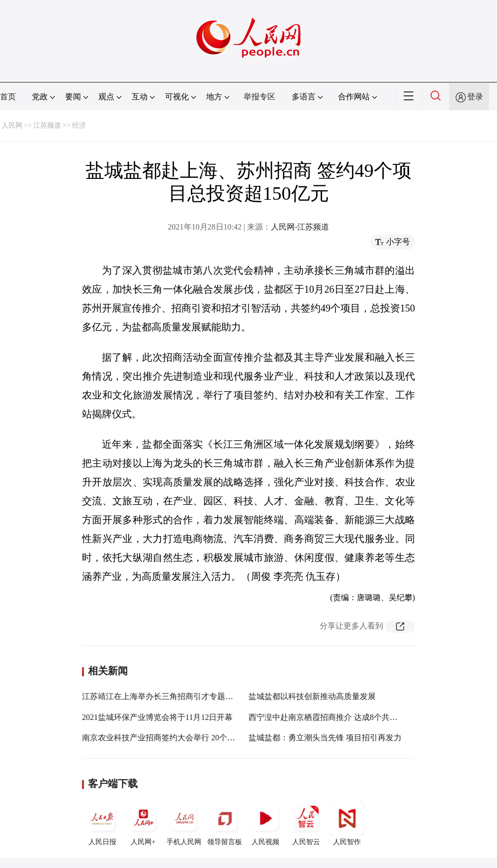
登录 (475, 97)
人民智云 (306, 823)
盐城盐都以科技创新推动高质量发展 (312, 696)
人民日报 (102, 823)
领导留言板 (225, 823)
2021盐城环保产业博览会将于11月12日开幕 (157, 717)
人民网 (12, 125)
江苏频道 (47, 125)
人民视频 (265, 823)
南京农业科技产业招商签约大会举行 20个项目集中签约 (178, 738)
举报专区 (259, 97)
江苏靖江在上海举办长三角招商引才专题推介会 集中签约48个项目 (198, 696)
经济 (79, 125)
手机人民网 (184, 823)
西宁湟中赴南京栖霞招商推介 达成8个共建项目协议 (339, 717)
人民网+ (143, 823)
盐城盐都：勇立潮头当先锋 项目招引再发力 (325, 738)
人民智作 (347, 823)
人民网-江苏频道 (300, 227)
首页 (8, 97)
